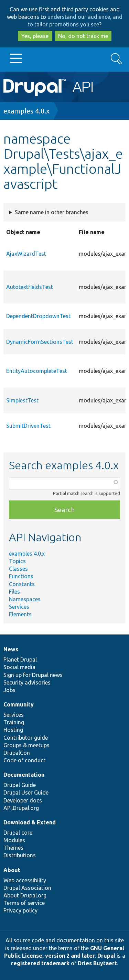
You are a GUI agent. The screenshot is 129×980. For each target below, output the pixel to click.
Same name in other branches (52, 212)
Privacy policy (20, 910)
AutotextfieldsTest (30, 287)
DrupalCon (17, 753)
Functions (21, 576)
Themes (13, 848)
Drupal (106, 956)
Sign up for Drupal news (33, 675)
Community (19, 704)
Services (19, 607)
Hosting (13, 730)
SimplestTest (22, 400)
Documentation (24, 775)
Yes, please (35, 36)
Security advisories (27, 682)
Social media (19, 667)
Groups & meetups (26, 745)
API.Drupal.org (21, 808)
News (11, 649)
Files (14, 592)
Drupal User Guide (26, 793)
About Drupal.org (25, 895)
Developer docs (23, 800)
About (12, 870)
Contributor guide (26, 738)
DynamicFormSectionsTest (40, 342)
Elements (20, 614)
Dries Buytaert (97, 963)
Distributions (20, 855)
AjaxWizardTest (26, 254)
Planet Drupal (20, 660)
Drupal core (18, 833)
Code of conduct (24, 760)
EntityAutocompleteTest (37, 371)
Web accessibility (25, 880)
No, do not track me (83, 36)
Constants (22, 584)
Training (14, 722)
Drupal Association (27, 888)
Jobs (9, 690)
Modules (14, 840)
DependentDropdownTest (38, 316)
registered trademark (40, 963)
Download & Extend (30, 822)
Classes (18, 569)
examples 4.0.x (26, 111)
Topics (17, 561)
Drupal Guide (20, 785)
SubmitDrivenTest (28, 426)
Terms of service (24, 903)
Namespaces (25, 599)
